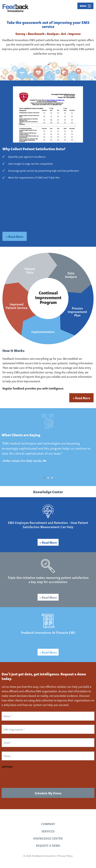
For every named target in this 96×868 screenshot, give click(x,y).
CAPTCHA (7, 767)
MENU (85, 6)
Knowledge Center (48, 838)
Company (48, 824)
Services (48, 831)
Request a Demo (48, 845)
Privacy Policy (65, 856)
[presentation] (26, 776)
